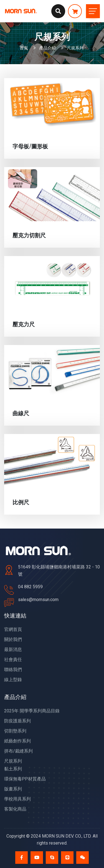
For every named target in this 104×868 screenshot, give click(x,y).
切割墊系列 (15, 731)
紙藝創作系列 (17, 741)
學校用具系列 (17, 799)
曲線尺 (21, 413)
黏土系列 (13, 769)
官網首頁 (13, 629)
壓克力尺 (24, 324)
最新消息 (13, 649)
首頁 (24, 47)
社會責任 (13, 660)
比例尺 (21, 502)
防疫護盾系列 (17, 721)
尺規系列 (13, 761)
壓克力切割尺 (29, 235)
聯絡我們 (13, 670)
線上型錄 (13, 680)
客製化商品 (15, 809)
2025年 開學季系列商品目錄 (32, 711)
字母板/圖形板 (30, 146)
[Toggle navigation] (93, 11)
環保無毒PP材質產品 (25, 779)
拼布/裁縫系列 (18, 751)
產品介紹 (47, 47)
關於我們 (13, 639)
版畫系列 (13, 789)
